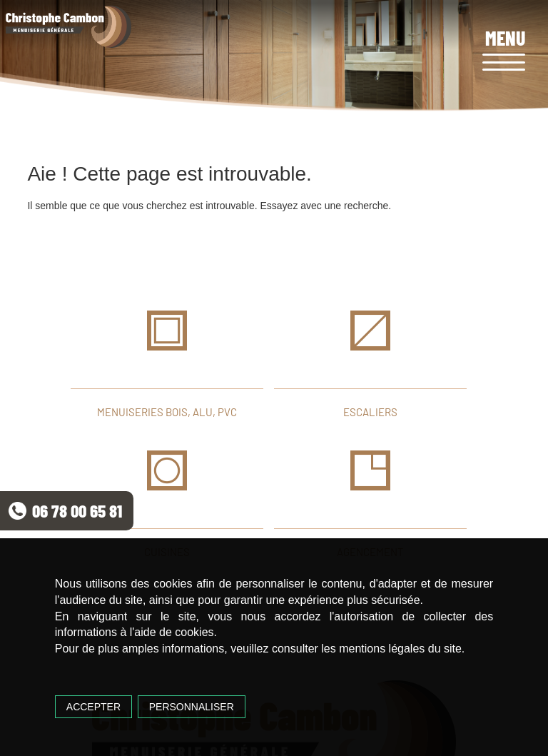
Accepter (93, 707)
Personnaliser (192, 707)
